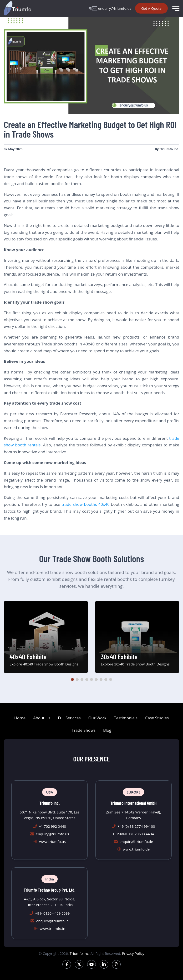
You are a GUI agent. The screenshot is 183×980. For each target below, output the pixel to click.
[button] (72, 679)
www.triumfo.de (136, 849)
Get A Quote (151, 8)
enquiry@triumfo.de (136, 841)
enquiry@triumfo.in (52, 921)
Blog (107, 730)
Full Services (69, 718)
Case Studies (157, 718)
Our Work (97, 718)
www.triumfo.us (52, 841)
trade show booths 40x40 (86, 504)
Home (20, 718)
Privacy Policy (133, 953)
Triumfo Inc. (79, 953)
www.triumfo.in (52, 928)
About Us (42, 718)
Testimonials (126, 718)
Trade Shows (84, 730)
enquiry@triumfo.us (110, 8)
